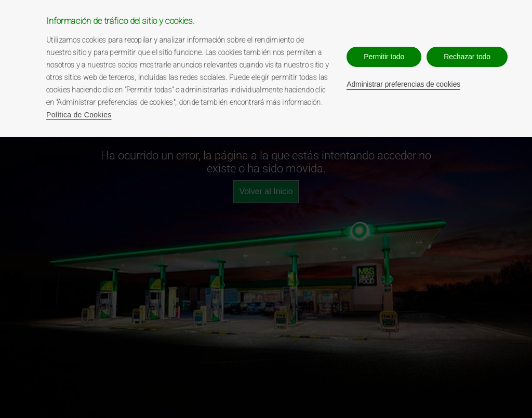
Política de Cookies (79, 115)
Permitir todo (384, 57)
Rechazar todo (467, 57)
